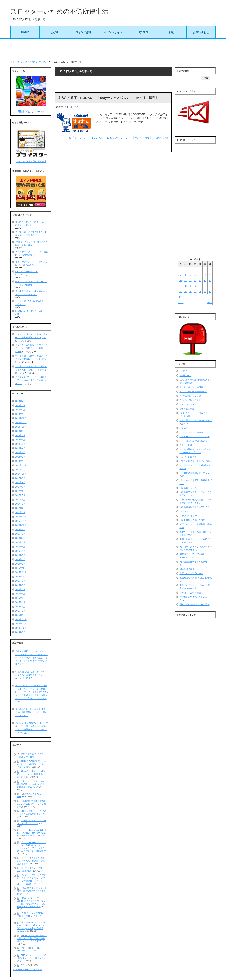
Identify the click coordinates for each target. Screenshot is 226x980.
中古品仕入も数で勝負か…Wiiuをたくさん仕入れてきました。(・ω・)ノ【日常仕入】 (31, 675)
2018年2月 (20, 457)
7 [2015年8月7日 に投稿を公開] (200, 275)
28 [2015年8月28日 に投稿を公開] (200, 292)
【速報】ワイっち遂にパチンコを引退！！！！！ (32, 822)
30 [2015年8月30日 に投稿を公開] (210, 292)
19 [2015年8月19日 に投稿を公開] (190, 286)
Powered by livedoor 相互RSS (28, 969)
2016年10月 (21, 525)
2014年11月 (21, 624)
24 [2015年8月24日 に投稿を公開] (180, 292)
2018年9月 (20, 431)
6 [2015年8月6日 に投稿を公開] (195, 275)
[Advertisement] (113, 49)
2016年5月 (20, 547)
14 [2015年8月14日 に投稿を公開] (200, 280)
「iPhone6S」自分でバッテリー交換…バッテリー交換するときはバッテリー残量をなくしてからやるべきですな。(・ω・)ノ (32, 728)
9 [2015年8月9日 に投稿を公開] (210, 275)
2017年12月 (21, 465)
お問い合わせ (201, 32)
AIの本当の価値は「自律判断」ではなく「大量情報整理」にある (32, 774)
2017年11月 (21, 470)
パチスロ (143, 32)
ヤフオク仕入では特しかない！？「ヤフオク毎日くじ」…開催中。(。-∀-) (31, 348)
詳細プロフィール (31, 112)
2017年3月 (20, 504)
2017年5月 (20, 495)
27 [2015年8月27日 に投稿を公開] (195, 292)
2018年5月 (20, 444)
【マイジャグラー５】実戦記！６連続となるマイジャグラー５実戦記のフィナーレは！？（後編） (32, 880)
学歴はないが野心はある (191, 573)
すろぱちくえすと (188, 404)
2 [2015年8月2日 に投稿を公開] (210, 269)
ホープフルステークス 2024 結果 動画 (30, 869)
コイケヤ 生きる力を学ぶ (192, 432)
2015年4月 (20, 602)
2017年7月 (20, 487)
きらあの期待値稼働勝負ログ (193, 392)
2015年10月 (21, 577)
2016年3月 (20, 555)
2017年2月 (20, 508)
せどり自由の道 (187, 409)
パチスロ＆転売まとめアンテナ (195, 507)
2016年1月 (20, 564)
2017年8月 (20, 483)
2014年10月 (21, 628)
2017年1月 (20, 512)
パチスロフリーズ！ (189, 488)
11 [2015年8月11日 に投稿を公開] (185, 280)
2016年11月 (21, 521)
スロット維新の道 (188, 457)
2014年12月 (21, 619)
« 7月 (181, 303)
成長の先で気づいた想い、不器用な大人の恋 (32, 756)
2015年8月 (20, 585)
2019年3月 (20, 405)
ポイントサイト (113, 32)
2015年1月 (20, 615)
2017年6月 (20, 491)
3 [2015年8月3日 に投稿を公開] (180, 275)
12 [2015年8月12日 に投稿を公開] (190, 280)
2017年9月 (20, 478)
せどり (54, 32)
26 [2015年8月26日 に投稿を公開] (190, 292)
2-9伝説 (183, 371)
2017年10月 (21, 474)
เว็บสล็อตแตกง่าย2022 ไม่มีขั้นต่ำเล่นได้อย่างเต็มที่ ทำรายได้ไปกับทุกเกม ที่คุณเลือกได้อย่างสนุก (32, 927)
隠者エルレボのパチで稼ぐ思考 (195, 604)
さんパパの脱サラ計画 (190, 400)
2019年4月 (20, 401)
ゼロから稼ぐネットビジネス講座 (196, 461)
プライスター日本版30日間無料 (31, 162)
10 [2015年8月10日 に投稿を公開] (180, 280)
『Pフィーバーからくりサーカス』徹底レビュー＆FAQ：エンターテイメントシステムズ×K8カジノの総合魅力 (32, 847)
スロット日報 (186, 445)
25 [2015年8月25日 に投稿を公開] (185, 292)
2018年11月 (21, 423)
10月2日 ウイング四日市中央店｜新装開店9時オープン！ (32, 915)
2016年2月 (20, 560)
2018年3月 (20, 453)
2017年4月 (20, 500)
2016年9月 (20, 530)
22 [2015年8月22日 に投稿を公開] (205, 286)
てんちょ (22, 341)
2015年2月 (20, 611)
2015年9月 (20, 581)
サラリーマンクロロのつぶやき (195, 437)
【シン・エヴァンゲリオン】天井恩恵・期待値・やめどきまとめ (31, 861)
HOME (25, 32)
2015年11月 (21, 572)
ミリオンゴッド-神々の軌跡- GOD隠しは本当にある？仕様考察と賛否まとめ (31, 784)
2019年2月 (20, 410)
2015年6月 (20, 594)
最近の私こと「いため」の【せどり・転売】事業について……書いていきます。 (31, 712)
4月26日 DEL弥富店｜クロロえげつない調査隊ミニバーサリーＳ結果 (32, 764)
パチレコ (184, 511)
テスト (24, 965)
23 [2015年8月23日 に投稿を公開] (210, 286)
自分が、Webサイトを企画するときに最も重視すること (32, 812)
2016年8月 (20, 534)
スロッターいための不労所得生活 (59, 11)
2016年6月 (20, 542)
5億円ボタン (186, 376)
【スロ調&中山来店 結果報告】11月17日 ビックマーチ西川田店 (32, 804)
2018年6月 (20, 440)
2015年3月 (20, 607)
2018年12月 (21, 418)
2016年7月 (20, 538)
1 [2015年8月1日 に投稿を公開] (205, 269)
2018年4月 (20, 448)
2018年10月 (21, 427)
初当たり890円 (187, 569)
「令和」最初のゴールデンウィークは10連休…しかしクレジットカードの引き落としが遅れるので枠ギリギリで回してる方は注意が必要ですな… (31, 658)
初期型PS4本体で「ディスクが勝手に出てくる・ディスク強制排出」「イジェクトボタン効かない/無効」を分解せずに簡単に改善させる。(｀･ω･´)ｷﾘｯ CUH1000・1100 (32, 694)
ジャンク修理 (83, 32)
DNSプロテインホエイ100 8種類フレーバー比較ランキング (33, 958)
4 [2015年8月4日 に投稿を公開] (185, 275)
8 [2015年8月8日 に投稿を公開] (205, 275)
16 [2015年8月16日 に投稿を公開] (210, 280)
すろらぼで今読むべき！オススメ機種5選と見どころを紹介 (32, 891)
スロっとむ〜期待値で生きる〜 (195, 441)
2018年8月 (20, 435)
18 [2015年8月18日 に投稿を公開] (185, 286)
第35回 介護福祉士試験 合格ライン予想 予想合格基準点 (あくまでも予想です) (32, 938)
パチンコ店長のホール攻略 (192, 520)
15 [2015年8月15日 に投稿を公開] (205, 280)
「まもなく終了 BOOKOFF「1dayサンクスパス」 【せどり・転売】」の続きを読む (121, 138)
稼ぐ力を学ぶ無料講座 (190, 593)
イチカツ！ (185, 428)
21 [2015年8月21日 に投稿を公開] (200, 286)
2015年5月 (20, 598)
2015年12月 (21, 568)
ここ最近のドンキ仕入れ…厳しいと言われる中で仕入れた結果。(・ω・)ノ (32, 370)
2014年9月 (20, 632)
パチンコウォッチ (188, 516)
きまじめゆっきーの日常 (191, 387)
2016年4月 (20, 551)
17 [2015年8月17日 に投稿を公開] (180, 286)
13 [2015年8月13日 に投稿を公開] (195, 280)
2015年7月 (20, 589)
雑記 (172, 32)
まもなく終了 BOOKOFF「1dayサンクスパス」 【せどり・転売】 (108, 98)
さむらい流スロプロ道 (190, 396)
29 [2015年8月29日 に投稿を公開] (205, 292)
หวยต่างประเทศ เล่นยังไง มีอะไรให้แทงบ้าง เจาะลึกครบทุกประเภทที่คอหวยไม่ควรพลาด (32, 833)
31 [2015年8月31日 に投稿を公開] (180, 297)
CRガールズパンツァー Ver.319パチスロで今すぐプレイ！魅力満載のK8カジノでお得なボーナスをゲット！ (31, 902)
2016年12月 (21, 517)
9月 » (209, 303)
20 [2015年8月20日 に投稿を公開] (195, 286)
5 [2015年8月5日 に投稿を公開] (190, 275)
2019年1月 (20, 414)
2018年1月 (20, 461)
